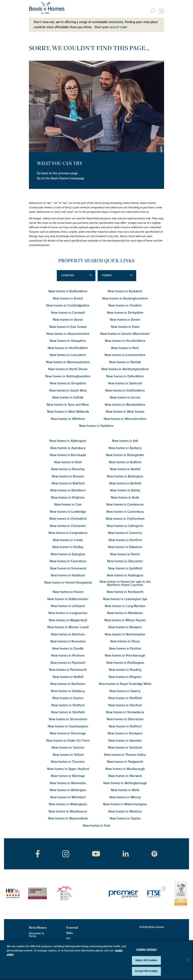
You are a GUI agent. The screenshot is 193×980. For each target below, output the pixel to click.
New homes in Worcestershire (125, 419)
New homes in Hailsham (68, 575)
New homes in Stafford (125, 726)
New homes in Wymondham (68, 818)
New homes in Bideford (68, 483)
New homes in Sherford (125, 705)
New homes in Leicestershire (125, 355)
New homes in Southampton (68, 726)
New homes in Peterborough (125, 656)
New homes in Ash (125, 441)
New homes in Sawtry (125, 691)
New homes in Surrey (125, 398)
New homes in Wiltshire (68, 419)
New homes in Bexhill (125, 469)
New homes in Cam (68, 505)
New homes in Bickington (125, 476)
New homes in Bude (125, 498)
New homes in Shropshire (68, 383)
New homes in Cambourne (125, 505)
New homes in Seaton (68, 698)
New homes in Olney (125, 641)
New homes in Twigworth (125, 762)
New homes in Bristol (68, 299)
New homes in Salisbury (68, 691)
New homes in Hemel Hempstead (68, 583)
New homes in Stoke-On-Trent (68, 741)
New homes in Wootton (125, 812)
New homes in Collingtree (125, 526)
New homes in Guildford (125, 568)
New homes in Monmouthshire (68, 362)
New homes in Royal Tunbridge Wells (125, 684)
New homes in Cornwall (68, 313)
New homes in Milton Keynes (125, 620)
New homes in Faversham (68, 561)
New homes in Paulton (125, 649)
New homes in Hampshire (68, 341)
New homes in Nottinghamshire (68, 376)
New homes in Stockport (125, 733)
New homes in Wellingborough (125, 783)
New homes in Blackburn (68, 490)
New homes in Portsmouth (68, 670)
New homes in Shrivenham (68, 719)
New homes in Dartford (125, 540)
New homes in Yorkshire (96, 426)
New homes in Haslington (125, 575)
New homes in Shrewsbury (125, 712)
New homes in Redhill (68, 677)
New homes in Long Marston (125, 606)
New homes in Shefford (68, 705)
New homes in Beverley (68, 469)
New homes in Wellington (68, 790)
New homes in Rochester (68, 684)
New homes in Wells (125, 790)
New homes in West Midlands (68, 412)
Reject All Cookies (146, 960)
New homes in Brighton (68, 498)
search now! (119, 27)
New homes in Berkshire (125, 291)
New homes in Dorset (125, 320)
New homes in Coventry (125, 533)
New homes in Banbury (125, 448)
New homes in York (96, 826)
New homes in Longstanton (68, 613)
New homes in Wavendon (68, 783)
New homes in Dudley (68, 547)
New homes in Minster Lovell (68, 627)
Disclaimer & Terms (37, 935)
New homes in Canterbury (125, 512)
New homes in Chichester (68, 526)
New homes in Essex (125, 327)
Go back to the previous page (57, 173)
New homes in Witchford (68, 797)
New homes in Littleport (68, 606)
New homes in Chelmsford (68, 519)
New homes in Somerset (125, 383)
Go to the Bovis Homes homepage (61, 178)
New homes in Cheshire (125, 306)
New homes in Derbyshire (125, 313)
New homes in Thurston (68, 762)
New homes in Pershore (68, 656)
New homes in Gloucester (125, 561)
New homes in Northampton (125, 634)
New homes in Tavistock (125, 748)
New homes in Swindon (125, 741)
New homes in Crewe (68, 540)
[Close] (188, 960)
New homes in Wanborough (125, 769)
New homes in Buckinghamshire (125, 299)
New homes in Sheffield (125, 698)
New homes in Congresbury (68, 533)
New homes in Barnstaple (68, 455)
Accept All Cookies (146, 971)
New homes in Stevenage (68, 733)
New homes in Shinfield (68, 712)
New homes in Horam (68, 592)
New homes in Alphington (68, 441)
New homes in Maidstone (125, 613)
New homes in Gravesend (68, 568)
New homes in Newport (125, 627)
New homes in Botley (125, 490)
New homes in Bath (68, 462)
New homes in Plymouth (68, 663)
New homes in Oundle (68, 649)
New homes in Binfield (125, 483)
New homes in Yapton (125, 818)
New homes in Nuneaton (68, 641)
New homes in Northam (68, 634)
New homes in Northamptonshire (125, 369)
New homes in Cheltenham (125, 519)
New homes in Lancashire (68, 355)
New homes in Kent (125, 348)
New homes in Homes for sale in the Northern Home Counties (125, 583)
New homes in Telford (68, 755)
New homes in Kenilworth (125, 592)
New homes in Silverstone (125, 719)
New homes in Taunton (68, 748)
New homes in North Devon (68, 369)
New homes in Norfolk (125, 362)
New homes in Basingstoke (125, 455)
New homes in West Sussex (125, 412)
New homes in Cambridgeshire (68, 306)
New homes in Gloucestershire (68, 334)
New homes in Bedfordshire (68, 291)
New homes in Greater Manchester (125, 334)
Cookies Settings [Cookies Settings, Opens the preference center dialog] (146, 950)
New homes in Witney (125, 797)
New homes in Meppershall (68, 620)
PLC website (71, 940)
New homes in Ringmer (125, 677)
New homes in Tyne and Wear (68, 405)
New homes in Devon (68, 320)
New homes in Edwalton (125, 547)
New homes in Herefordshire (125, 341)
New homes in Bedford (125, 462)
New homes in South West (68, 391)
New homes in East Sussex (68, 327)
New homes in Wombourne (68, 812)
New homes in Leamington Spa (125, 599)
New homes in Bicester (68, 476)
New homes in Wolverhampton (125, 804)
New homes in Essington (68, 554)
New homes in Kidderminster (68, 599)
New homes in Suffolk (68, 398)
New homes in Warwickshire (125, 405)
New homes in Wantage (68, 776)
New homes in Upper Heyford (68, 769)
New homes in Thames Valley (125, 755)
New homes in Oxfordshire (125, 376)
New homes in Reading (125, 670)
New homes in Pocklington (125, 663)
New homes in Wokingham (68, 804)
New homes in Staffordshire (125, 391)
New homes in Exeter (125, 554)
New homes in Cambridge (68, 512)
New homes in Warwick (125, 776)
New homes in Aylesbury (68, 448)
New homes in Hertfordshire (68, 348)
